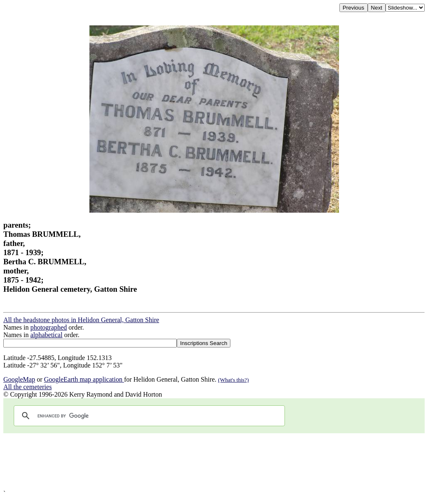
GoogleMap (19, 379)
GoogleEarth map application (84, 379)
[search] (148, 416)
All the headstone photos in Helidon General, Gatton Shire (81, 320)
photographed (49, 327)
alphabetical (46, 335)
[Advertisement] (214, 462)
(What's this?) (233, 380)
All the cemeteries (27, 387)
